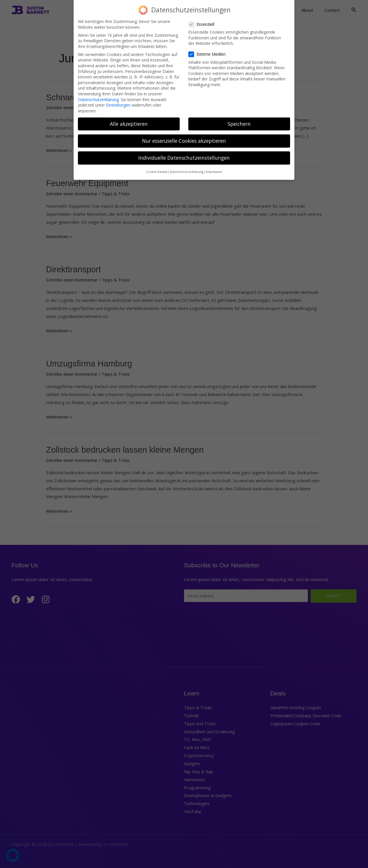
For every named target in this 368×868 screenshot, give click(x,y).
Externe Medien (209, 50)
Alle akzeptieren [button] (129, 119)
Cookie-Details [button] (157, 167)
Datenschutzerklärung (98, 95)
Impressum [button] (214, 167)
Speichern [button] (239, 119)
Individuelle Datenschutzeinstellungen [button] (184, 153)
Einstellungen (118, 101)
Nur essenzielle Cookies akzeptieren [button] (184, 136)
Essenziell (203, 20)
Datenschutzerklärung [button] (186, 167)
